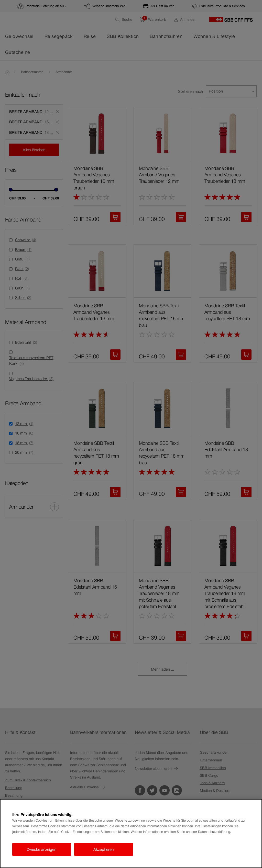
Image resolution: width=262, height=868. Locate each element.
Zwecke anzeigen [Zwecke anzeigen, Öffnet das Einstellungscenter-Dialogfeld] (42, 849)
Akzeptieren (103, 849)
